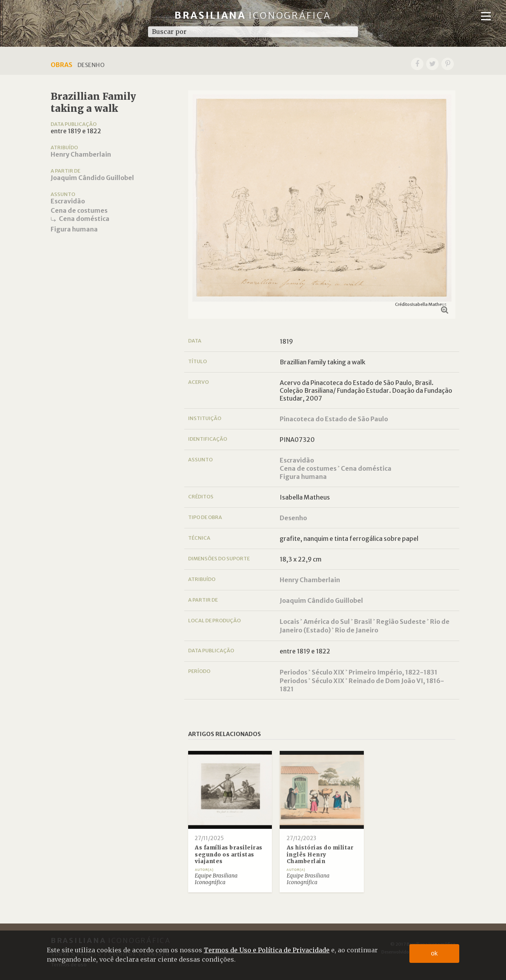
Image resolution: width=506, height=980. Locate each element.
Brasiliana (253, 15)
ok (435, 953)
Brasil (363, 622)
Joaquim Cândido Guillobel (92, 178)
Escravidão (68, 201)
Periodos (294, 672)
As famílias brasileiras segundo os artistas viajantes (229, 855)
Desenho (293, 518)
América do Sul (327, 622)
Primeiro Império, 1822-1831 (393, 672)
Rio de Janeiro (357, 630)
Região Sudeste (401, 622)
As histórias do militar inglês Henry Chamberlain (320, 855)
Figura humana (74, 229)
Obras (62, 65)
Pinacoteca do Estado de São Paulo (334, 419)
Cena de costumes (79, 210)
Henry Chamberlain (81, 154)
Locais (289, 622)
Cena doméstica (84, 219)
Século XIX (328, 672)
